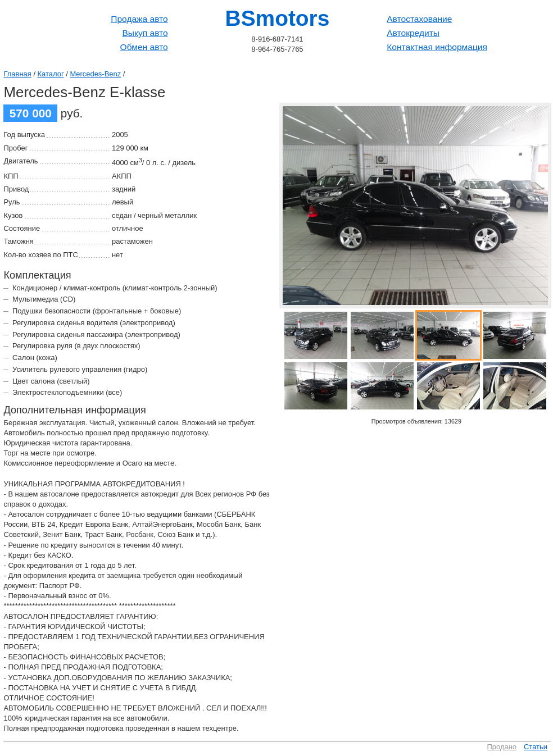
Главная (17, 74)
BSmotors (278, 18)
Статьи (536, 747)
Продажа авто (139, 19)
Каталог (51, 74)
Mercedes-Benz (95, 74)
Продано (502, 747)
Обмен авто (144, 47)
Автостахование (419, 19)
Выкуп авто (145, 33)
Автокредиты (413, 33)
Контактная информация (437, 47)
